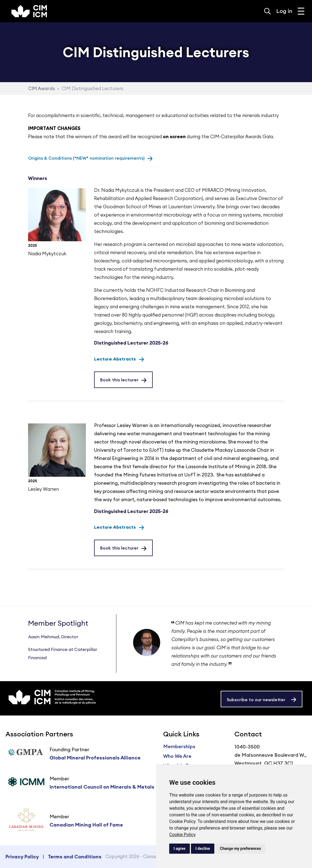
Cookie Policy (182, 835)
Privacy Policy (22, 857)
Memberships (179, 746)
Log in (284, 11)
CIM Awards (42, 88)
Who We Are (177, 756)
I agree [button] (180, 848)
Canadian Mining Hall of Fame (86, 825)
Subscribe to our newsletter (256, 700)
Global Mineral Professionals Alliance (95, 758)
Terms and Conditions (75, 857)
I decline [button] (203, 848)
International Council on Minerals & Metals (102, 787)
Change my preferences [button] (240, 848)
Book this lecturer (119, 380)
